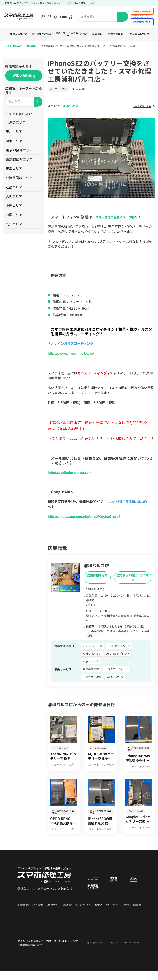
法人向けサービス (81, 912)
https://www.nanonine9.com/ (71, 355)
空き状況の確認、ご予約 (133, 579)
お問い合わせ (51, 912)
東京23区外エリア (19, 161)
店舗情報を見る (97, 579)
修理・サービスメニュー (67, 35)
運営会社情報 (24, 912)
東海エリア (14, 170)
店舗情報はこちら (139, 107)
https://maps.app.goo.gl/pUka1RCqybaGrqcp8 (85, 518)
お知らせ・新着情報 (91, 35)
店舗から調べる (19, 35)
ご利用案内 (95, 912)
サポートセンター (110, 912)
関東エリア (14, 142)
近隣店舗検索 (24, 77)
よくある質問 (37, 912)
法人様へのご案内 (139, 35)
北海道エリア (16, 124)
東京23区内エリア (19, 151)
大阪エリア (14, 198)
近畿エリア (14, 188)
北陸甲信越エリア (19, 179)
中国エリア (14, 207)
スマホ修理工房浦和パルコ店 (120, 218)
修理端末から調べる (43, 35)
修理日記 (31, 47)
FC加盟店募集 (115, 35)
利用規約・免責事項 (130, 912)
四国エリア (14, 216)
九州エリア (14, 225)
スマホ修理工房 (13, 47)
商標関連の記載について (35, 953)
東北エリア (14, 133)
